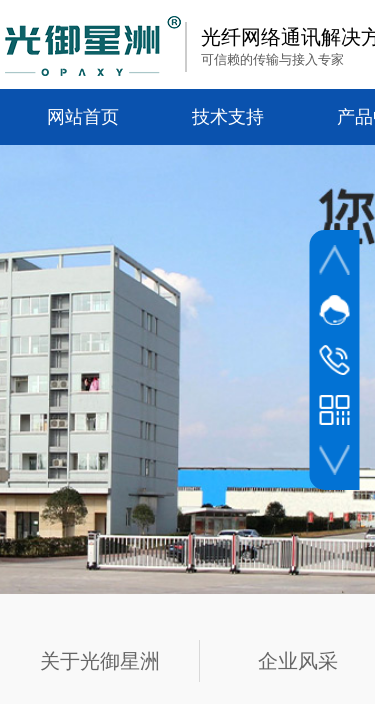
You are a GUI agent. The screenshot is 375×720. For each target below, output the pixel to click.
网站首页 (83, 117)
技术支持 (228, 117)
